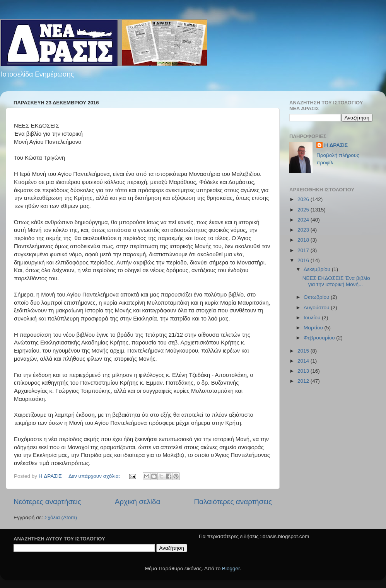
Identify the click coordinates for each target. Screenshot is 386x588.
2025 (304, 210)
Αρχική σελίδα (138, 502)
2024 (304, 220)
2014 (304, 361)
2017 (304, 250)
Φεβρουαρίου (320, 338)
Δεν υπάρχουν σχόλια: (95, 476)
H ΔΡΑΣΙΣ (336, 145)
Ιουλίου (313, 318)
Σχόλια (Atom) (61, 517)
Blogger (231, 568)
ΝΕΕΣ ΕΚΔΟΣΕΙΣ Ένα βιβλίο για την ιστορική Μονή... (336, 281)
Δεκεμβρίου (318, 269)
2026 (304, 199)
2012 (304, 381)
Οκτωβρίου (317, 297)
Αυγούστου (317, 308)
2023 (304, 230)
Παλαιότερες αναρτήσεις (233, 502)
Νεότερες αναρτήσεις (47, 502)
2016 (304, 260)
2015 (304, 351)
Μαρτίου (314, 328)
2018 (304, 240)
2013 (304, 371)
